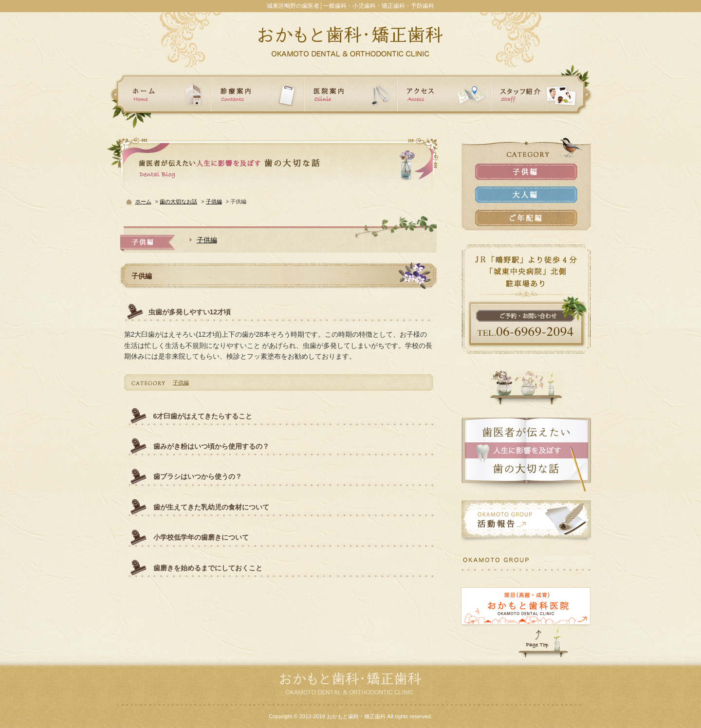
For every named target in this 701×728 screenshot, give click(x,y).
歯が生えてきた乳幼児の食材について (211, 507)
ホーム (143, 201)
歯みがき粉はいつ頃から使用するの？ (211, 446)
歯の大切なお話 (178, 201)
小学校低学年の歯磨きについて (201, 537)
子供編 (214, 201)
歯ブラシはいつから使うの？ (198, 476)
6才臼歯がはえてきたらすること (203, 416)
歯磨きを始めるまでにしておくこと (208, 568)
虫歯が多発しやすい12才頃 (190, 312)
